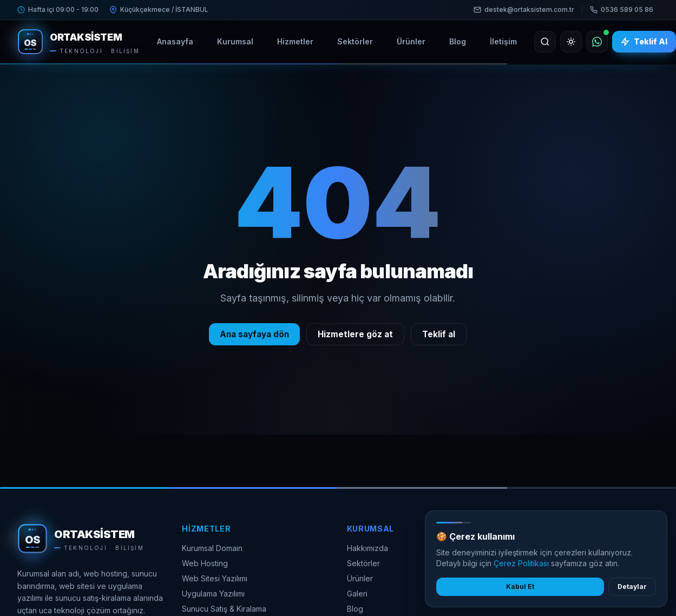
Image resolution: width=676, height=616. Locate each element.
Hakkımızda (367, 548)
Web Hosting (205, 563)
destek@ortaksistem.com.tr (524, 9)
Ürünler (360, 578)
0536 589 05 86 (622, 9)
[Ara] (545, 42)
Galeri (357, 594)
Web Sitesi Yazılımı (215, 578)
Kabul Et (520, 586)
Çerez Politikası (521, 563)
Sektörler (363, 563)
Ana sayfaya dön (254, 334)
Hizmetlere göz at (355, 334)
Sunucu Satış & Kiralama (224, 609)
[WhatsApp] (597, 42)
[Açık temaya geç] (571, 42)
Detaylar (632, 586)
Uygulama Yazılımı (213, 594)
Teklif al (439, 334)
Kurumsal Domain (212, 548)
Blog (355, 609)
